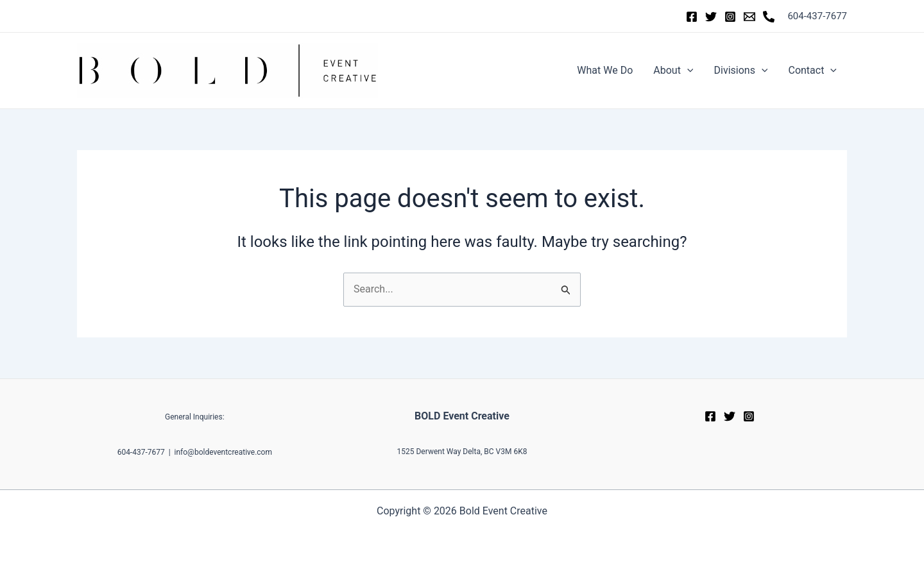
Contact (812, 71)
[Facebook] (692, 17)
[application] (687, 71)
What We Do (605, 70)
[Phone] (769, 17)
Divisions (740, 71)
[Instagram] (730, 17)
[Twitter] (711, 17)
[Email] (749, 17)
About (673, 71)
